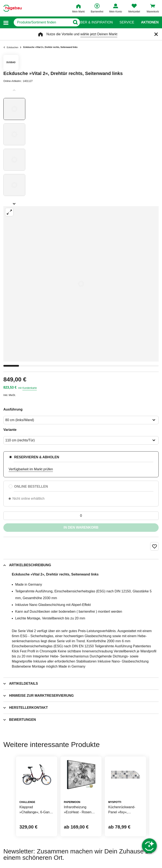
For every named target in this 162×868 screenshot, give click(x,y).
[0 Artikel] (81, 516)
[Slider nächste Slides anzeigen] (14, 202)
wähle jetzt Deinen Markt (99, 34)
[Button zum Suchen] (73, 22)
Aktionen (150, 22)
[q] (40, 22)
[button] (6, 22)
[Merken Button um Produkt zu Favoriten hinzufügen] (154, 546)
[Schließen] (156, 34)
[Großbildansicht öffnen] (81, 284)
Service (127, 22)
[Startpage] (13, 8)
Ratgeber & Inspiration (91, 22)
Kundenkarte (30, 388)
